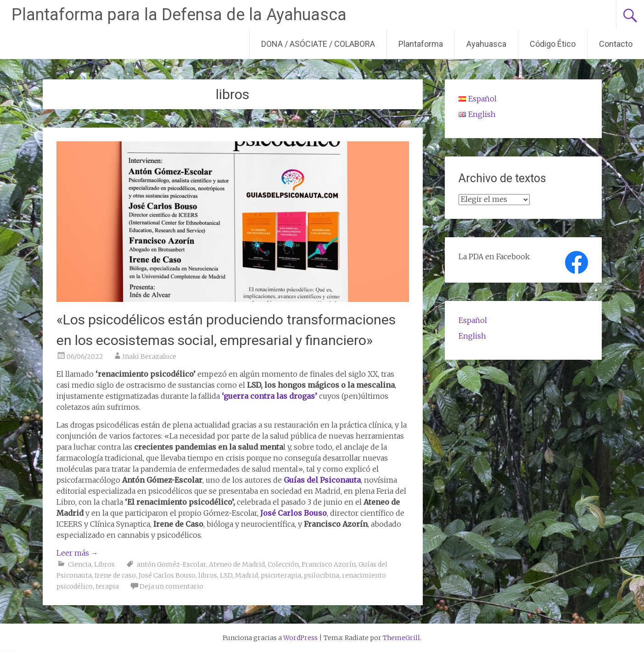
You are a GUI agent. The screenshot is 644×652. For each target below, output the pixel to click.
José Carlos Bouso (294, 513)
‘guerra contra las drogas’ (270, 396)
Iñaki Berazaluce (149, 357)
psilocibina (322, 575)
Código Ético (553, 44)
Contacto (616, 44)
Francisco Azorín (329, 564)
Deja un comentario (171, 586)
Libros (104, 564)
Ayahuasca (486, 44)
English (472, 336)
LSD (226, 575)
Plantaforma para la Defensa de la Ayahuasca (179, 15)
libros (208, 575)
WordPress (300, 638)
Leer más (77, 553)
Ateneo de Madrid (237, 564)
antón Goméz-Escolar (171, 564)
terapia (107, 586)
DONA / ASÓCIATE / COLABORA (318, 44)
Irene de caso (115, 575)
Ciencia (80, 564)
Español (473, 320)
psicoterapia (281, 575)
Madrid (246, 575)
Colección (283, 564)
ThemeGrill (401, 638)
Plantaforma (421, 44)
